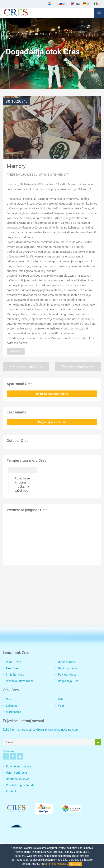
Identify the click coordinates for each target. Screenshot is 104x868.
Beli (60, 699)
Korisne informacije (19, 766)
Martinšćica (14, 712)
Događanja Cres (68, 681)
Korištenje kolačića (56, 864)
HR (52, 4)
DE (87, 4)
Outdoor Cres (66, 662)
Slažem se (75, 864)
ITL (97, 4)
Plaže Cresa (14, 662)
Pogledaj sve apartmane (52, 394)
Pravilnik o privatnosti (20, 785)
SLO (63, 4)
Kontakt (11, 791)
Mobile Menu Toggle (99, 13)
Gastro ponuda (67, 668)
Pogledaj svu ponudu (52, 422)
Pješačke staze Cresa (20, 681)
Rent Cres (12, 668)
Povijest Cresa (67, 675)
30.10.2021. (16, 102)
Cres (9, 699)
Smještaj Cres (15, 675)
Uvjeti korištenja (16, 773)
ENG (75, 4)
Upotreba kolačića (18, 779)
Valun (62, 706)
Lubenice (12, 706)
